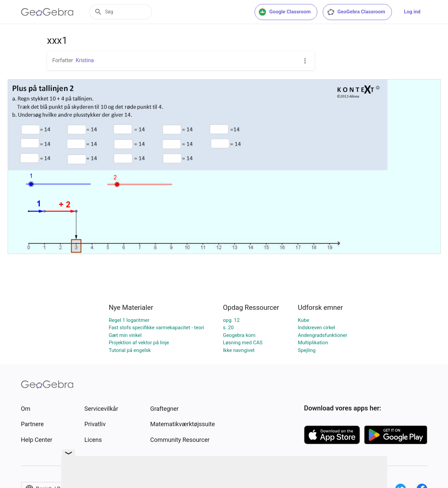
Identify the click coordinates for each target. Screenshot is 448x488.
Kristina (85, 60)
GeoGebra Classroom (356, 12)
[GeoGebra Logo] (47, 12)
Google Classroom (285, 12)
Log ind (412, 12)
